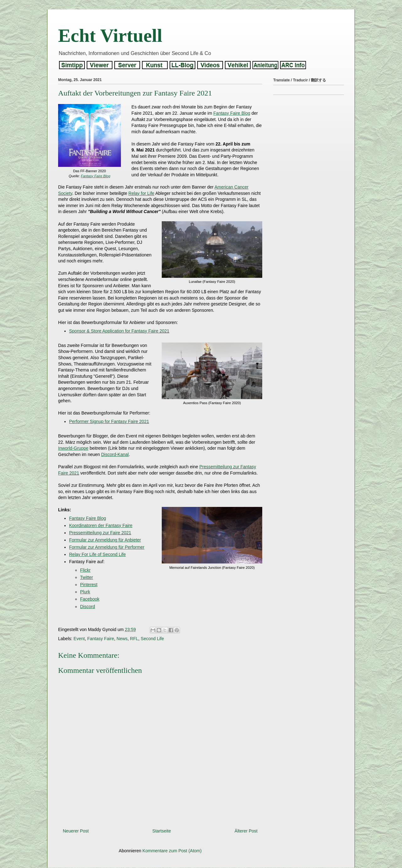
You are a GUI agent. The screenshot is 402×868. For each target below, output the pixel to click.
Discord (87, 607)
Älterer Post (246, 831)
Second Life (152, 639)
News (122, 639)
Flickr (85, 570)
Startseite (162, 831)
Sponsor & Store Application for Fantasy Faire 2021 (119, 331)
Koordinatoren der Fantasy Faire (101, 525)
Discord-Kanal (115, 454)
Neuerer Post (76, 831)
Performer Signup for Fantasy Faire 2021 (109, 421)
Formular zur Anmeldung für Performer (107, 547)
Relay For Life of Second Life (98, 554)
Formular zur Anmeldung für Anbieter (105, 540)
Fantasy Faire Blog (95, 176)
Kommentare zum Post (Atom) (172, 851)
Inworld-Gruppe (73, 448)
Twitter (87, 577)
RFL (134, 639)
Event (79, 639)
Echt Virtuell (110, 36)
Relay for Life (141, 193)
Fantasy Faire (101, 639)
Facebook (90, 599)
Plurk (85, 592)
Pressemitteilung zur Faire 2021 (100, 533)
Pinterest (89, 585)
